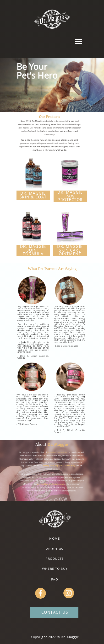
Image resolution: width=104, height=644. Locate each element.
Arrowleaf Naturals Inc (57, 452)
